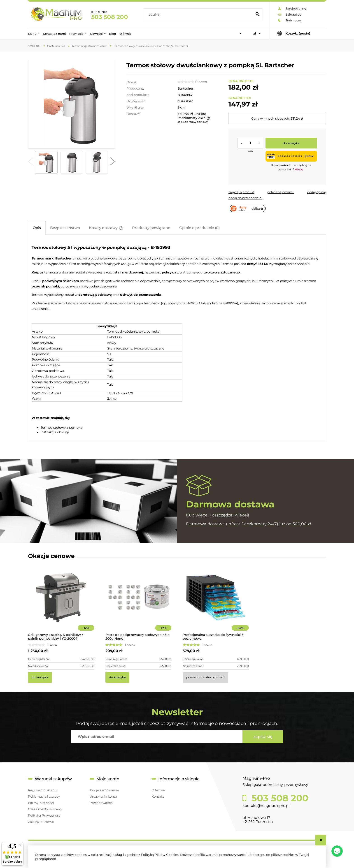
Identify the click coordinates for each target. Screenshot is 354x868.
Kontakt (158, 796)
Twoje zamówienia (104, 790)
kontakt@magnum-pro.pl (266, 806)
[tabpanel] (177, 338)
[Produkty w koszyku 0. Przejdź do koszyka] (298, 33)
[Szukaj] (257, 14)
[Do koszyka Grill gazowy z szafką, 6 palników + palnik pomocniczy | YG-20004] (40, 677)
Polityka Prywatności (45, 815)
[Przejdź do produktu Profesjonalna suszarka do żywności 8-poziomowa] (216, 604)
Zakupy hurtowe (41, 822)
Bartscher (185, 88)
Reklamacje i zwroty (44, 796)
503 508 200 (110, 17)
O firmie (158, 790)
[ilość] (250, 143)
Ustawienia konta (103, 796)
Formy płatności (41, 803)
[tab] (37, 228)
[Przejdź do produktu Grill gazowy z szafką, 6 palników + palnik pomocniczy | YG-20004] (61, 604)
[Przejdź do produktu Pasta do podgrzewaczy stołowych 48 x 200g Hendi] (139, 604)
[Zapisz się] (263, 737)
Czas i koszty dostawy (45, 809)
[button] (31, 162)
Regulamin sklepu (42, 790)
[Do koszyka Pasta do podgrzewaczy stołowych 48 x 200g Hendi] (117, 677)
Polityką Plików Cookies (160, 855)
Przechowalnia (101, 803)
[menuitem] (34, 33)
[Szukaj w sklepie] (199, 14)
